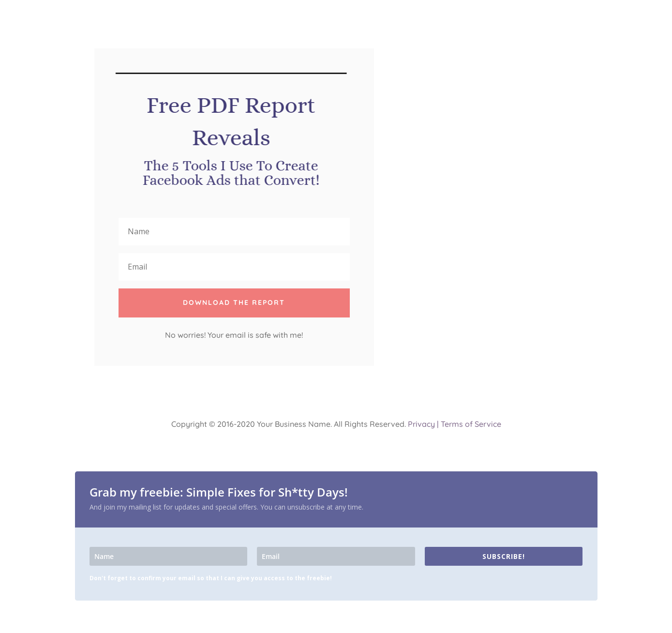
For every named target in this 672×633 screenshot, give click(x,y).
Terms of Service (471, 424)
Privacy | (423, 424)
